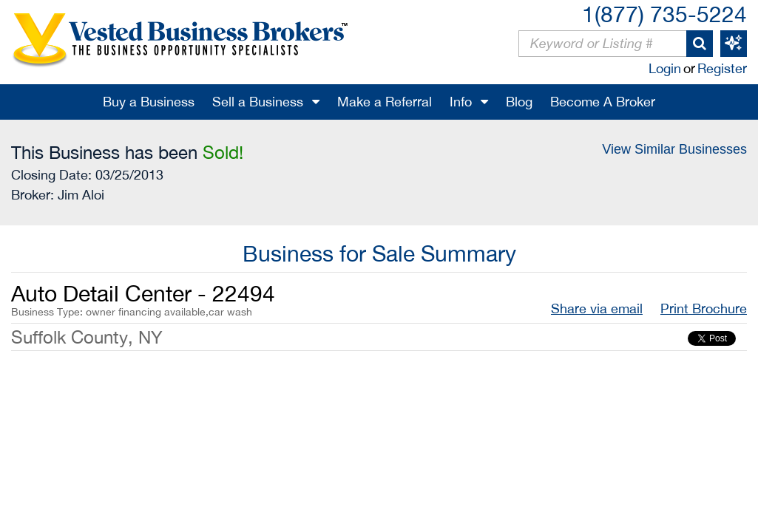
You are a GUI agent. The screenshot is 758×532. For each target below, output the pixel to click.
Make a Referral (385, 102)
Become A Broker (603, 102)
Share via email (597, 308)
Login (665, 68)
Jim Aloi (81, 195)
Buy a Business (149, 102)
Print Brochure (704, 308)
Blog (519, 102)
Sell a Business (258, 102)
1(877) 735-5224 (664, 14)
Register (722, 68)
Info (461, 102)
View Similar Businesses (674, 149)
